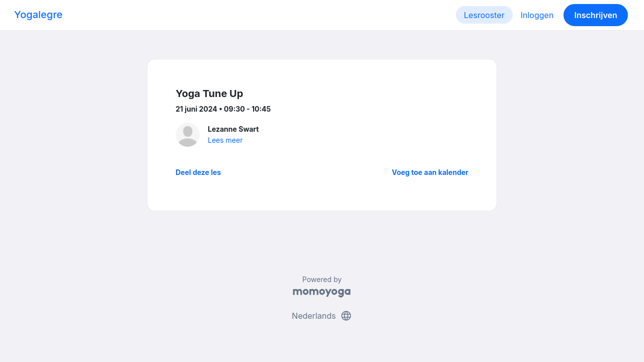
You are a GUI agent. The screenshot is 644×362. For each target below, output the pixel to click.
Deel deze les (198, 172)
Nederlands (322, 316)
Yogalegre (38, 15)
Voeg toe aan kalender (430, 172)
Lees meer (225, 140)
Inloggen (537, 15)
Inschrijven (596, 15)
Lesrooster (484, 15)
